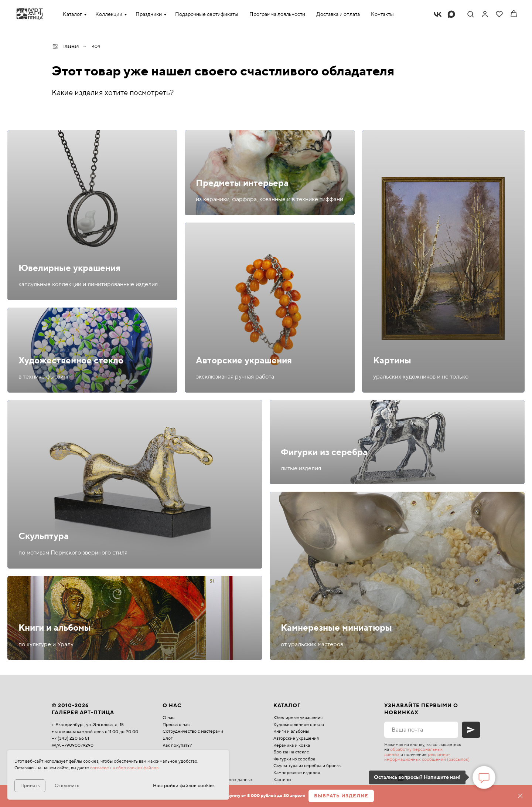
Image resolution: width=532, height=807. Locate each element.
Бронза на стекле (291, 752)
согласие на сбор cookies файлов (124, 768)
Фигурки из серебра (324, 452)
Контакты (382, 14)
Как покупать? (177, 745)
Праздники (149, 14)
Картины (392, 361)
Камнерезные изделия (297, 773)
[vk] (438, 14)
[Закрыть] (520, 796)
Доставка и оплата (338, 14)
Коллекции (109, 14)
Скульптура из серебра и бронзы (307, 766)
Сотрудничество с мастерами (193, 731)
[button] (470, 14)
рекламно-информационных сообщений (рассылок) (427, 757)
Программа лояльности (277, 14)
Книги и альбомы (55, 628)
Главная (65, 46)
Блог (168, 738)
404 (96, 46)
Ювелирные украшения (69, 268)
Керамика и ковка (292, 745)
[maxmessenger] (451, 14)
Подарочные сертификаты (207, 14)
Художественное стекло (71, 361)
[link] (485, 14)
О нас (168, 718)
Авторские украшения (244, 361)
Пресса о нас (176, 725)
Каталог (72, 14)
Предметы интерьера (242, 183)
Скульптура (44, 536)
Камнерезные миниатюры (336, 628)
